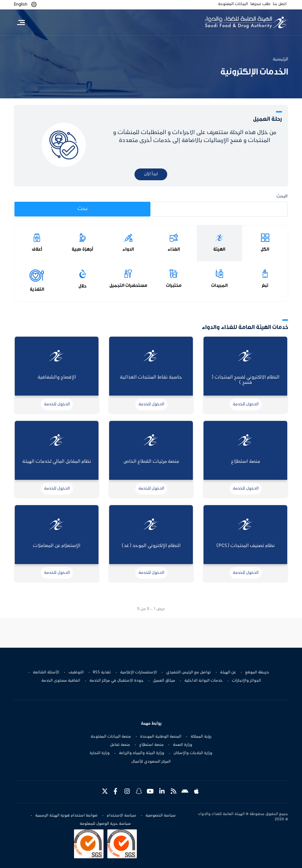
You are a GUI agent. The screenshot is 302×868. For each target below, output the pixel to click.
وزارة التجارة (100, 753)
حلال (82, 286)
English (21, 4)
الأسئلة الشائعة (46, 672)
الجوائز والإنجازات (246, 681)
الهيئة (219, 249)
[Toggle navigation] (21, 22)
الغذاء (174, 249)
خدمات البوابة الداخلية (203, 681)
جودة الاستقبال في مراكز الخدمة (116, 681)
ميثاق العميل (164, 681)
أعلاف (37, 249)
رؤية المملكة (201, 737)
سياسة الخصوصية (161, 816)
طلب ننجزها (260, 4)
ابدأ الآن (151, 174)
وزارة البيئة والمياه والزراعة (142, 753)
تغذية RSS (102, 672)
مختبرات (174, 285)
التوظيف (76, 672)
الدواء (128, 249)
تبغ (265, 285)
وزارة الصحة (183, 745)
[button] (34, 5)
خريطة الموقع (257, 672)
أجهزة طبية (82, 249)
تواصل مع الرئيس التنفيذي (188, 672)
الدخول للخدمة (246, 404)
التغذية (37, 289)
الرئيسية (280, 59)
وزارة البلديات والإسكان (193, 753)
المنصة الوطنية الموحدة (161, 737)
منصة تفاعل (120, 745)
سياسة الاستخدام (122, 816)
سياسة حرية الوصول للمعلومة (105, 824)
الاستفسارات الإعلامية (138, 672)
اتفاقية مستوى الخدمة (61, 681)
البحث (282, 196)
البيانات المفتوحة (233, 4)
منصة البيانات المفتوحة (111, 737)
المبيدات (219, 285)
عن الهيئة (228, 672)
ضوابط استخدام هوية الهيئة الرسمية (66, 816)
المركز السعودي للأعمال (151, 762)
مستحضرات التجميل (128, 285)
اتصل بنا (280, 4)
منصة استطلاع (151, 745)
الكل (265, 249)
